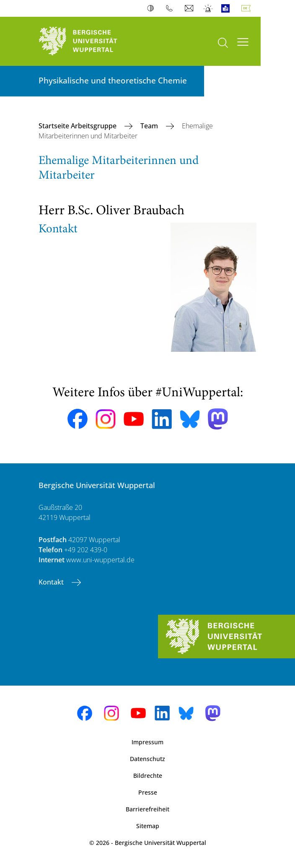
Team (150, 126)
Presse (148, 792)
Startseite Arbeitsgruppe (78, 126)
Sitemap (148, 826)
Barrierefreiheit (147, 809)
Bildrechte (148, 776)
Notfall (208, 8)
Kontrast (152, 8)
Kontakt (52, 582)
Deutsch (248, 8)
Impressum (147, 742)
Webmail (190, 8)
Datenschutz (147, 759)
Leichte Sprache (227, 8)
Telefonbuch (171, 8)
